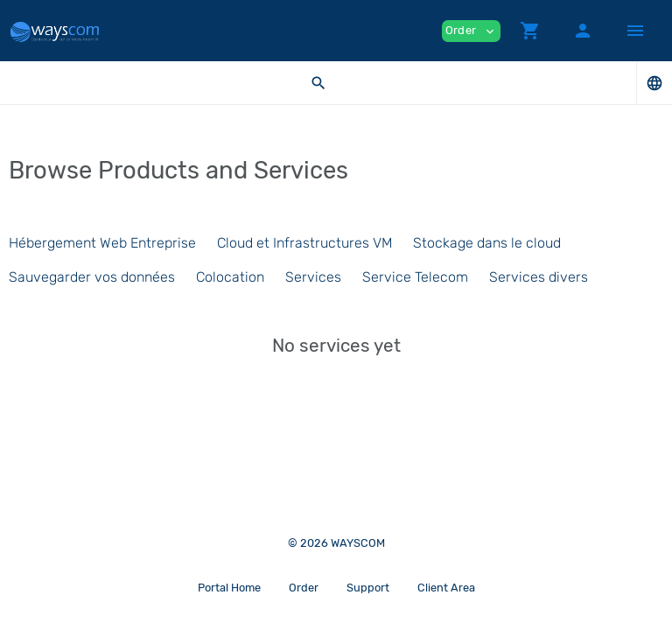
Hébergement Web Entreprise (102, 243)
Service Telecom (415, 277)
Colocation (230, 277)
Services (313, 277)
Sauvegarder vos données (92, 277)
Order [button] (471, 31)
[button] (530, 31)
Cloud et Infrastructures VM (304, 243)
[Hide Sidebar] (635, 31)
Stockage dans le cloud (487, 243)
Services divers (539, 277)
